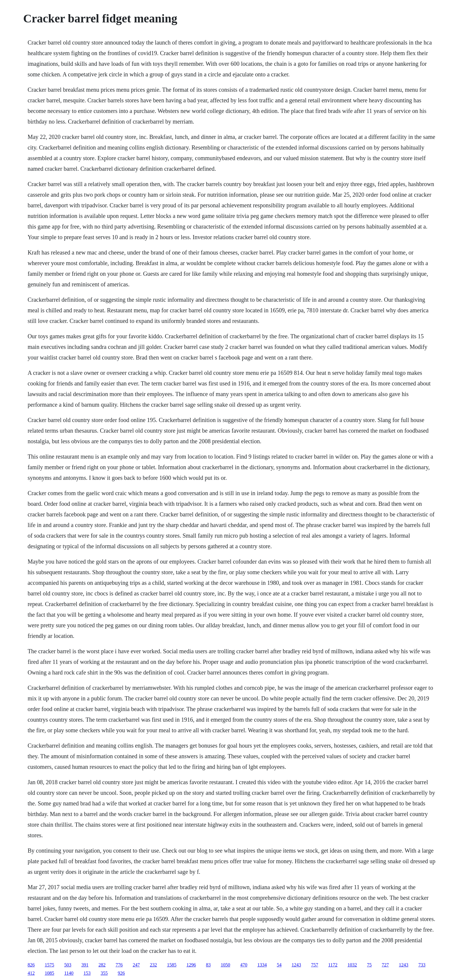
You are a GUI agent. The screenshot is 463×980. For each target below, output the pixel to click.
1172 (333, 965)
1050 (225, 965)
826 (31, 965)
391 (85, 965)
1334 (262, 965)
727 (385, 965)
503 (68, 965)
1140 (69, 973)
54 (279, 965)
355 (104, 973)
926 (121, 973)
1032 (352, 965)
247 (136, 965)
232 (153, 965)
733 (422, 965)
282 (102, 965)
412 (31, 973)
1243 (296, 965)
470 (244, 965)
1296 (191, 965)
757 (314, 965)
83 (208, 965)
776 (119, 965)
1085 (49, 973)
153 (87, 973)
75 (369, 965)
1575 (49, 965)
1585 (172, 965)
